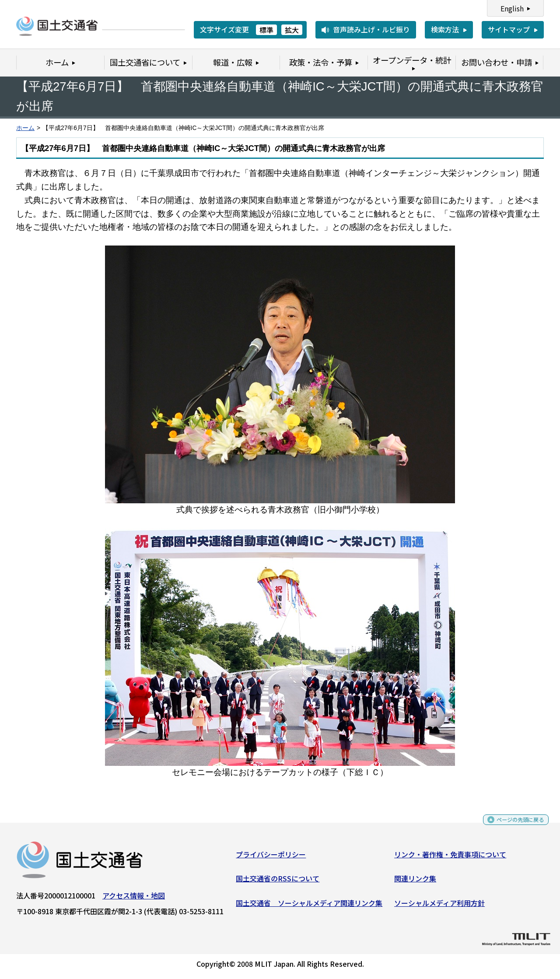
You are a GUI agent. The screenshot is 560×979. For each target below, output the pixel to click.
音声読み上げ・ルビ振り (371, 29)
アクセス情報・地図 (134, 898)
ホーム (25, 128)
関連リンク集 (415, 882)
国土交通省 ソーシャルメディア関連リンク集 (309, 906)
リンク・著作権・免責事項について (450, 857)
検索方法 (445, 29)
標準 (266, 30)
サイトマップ (509, 29)
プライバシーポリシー (271, 857)
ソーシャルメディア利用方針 (439, 906)
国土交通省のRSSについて (278, 882)
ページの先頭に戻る (513, 826)
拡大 (292, 30)
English (512, 8)
